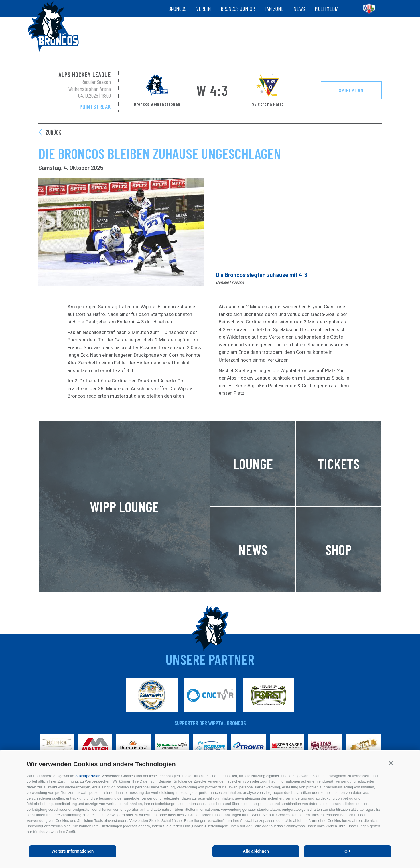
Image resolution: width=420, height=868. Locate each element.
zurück (53, 132)
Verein (204, 9)
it (381, 8)
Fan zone (274, 9)
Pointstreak (95, 107)
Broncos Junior (238, 9)
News (299, 9)
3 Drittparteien (88, 776)
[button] (391, 763)
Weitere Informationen (73, 851)
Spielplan (351, 90)
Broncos (177, 9)
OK (347, 851)
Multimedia (327, 9)
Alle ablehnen (256, 851)
